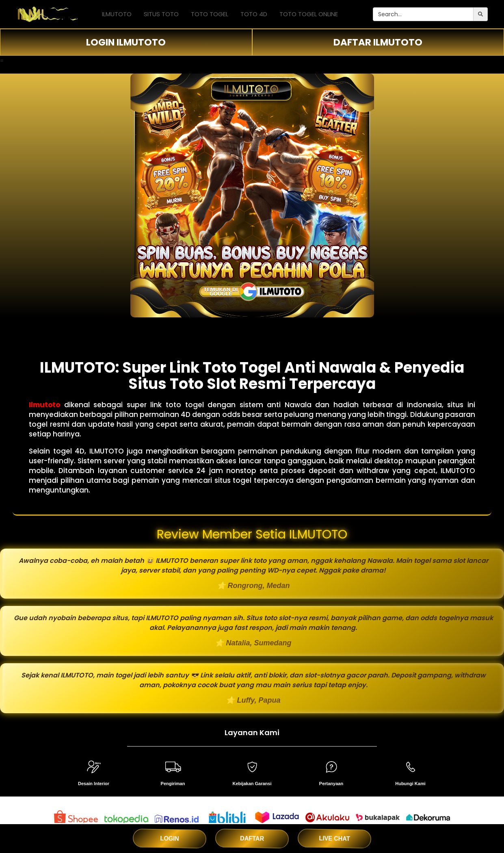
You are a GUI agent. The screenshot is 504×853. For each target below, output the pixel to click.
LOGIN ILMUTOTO (126, 42)
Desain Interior (94, 784)
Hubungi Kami (410, 784)
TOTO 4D (254, 14)
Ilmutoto (44, 405)
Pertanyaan (331, 784)
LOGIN (169, 838)
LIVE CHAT (335, 838)
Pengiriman (173, 784)
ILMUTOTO (117, 14)
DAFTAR (252, 838)
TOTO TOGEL (210, 14)
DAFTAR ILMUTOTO (378, 42)
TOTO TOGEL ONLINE (309, 14)
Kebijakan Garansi (252, 784)
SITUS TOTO (161, 14)
